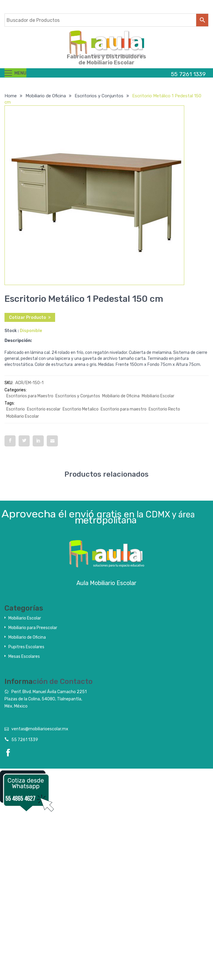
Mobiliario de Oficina (46, 96)
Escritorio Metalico (81, 409)
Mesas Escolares (24, 656)
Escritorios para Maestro (30, 396)
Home (11, 96)
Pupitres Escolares (26, 647)
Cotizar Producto (28, 318)
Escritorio (16, 409)
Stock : (12, 331)
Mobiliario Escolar (158, 396)
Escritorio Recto (164, 409)
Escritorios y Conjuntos (99, 96)
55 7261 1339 (25, 740)
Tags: (10, 403)
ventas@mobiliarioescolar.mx (40, 729)
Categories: (16, 390)
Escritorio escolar (44, 409)
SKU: (9, 383)
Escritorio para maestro (124, 409)
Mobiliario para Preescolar (33, 628)
